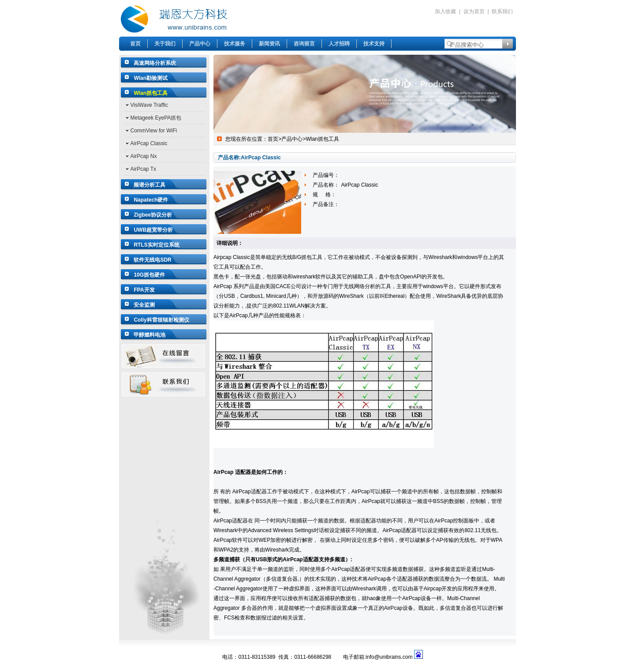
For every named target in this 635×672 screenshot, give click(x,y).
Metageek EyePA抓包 (156, 118)
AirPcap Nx (144, 156)
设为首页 (474, 11)
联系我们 (502, 11)
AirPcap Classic (149, 143)
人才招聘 (339, 44)
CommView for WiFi (154, 131)
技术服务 (235, 44)
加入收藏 (445, 11)
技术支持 (374, 44)
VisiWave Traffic (149, 105)
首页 (135, 44)
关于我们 (165, 44)
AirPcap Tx (143, 169)
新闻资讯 (269, 44)
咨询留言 (304, 44)
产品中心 (200, 44)
